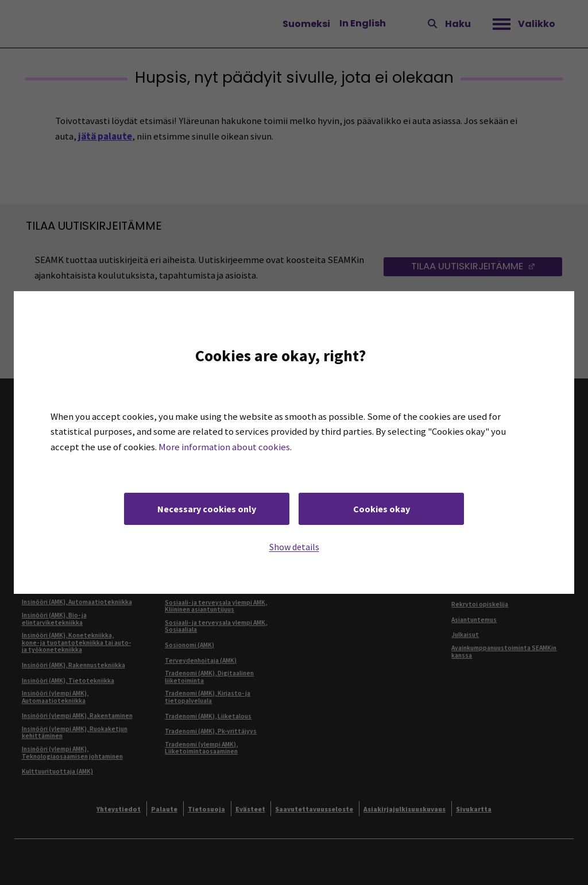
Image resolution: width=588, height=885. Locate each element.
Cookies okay (382, 509)
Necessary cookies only (207, 509)
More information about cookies (224, 447)
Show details (294, 547)
